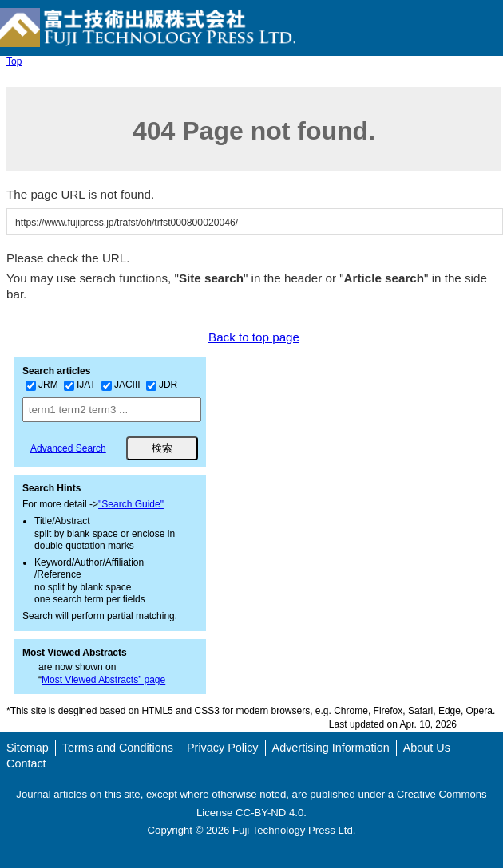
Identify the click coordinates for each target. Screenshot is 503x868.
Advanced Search (68, 448)
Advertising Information (331, 748)
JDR (162, 385)
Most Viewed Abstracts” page (103, 680)
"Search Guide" (131, 504)
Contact (26, 763)
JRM (42, 385)
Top (14, 61)
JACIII (121, 385)
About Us (427, 748)
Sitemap (28, 748)
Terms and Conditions (118, 748)
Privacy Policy (223, 748)
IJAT (80, 385)
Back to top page (254, 337)
